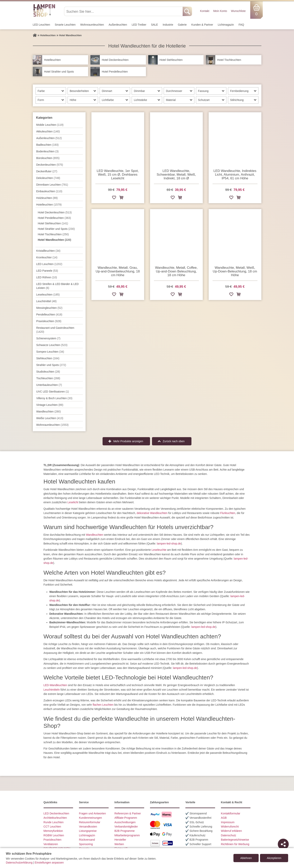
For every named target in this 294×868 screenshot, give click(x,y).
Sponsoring (86, 844)
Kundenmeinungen (90, 818)
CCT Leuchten (52, 827)
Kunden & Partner (202, 25)
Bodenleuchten (47, 151)
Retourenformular (90, 822)
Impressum (228, 822)
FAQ (241, 25)
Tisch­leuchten (48, 378)
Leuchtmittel (46, 301)
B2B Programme (125, 831)
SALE (155, 25)
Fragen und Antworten (92, 813)
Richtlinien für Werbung (235, 844)
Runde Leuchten (54, 822)
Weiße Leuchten (50, 418)
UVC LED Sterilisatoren (53, 392)
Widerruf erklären (231, 831)
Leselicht (73, 502)
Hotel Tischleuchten (53, 234)
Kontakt (205, 11)
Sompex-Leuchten (50, 352)
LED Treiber (139, 25)
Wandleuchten (95, 535)
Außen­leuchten (118, 25)
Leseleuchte (159, 550)
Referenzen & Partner (128, 813)
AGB (224, 818)
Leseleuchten (48, 295)
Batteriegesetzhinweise (235, 840)
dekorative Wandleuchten (152, 513)
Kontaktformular (231, 813)
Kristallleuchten (48, 251)
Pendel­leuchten (49, 314)
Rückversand (87, 840)
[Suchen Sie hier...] (124, 11)
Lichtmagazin (226, 25)
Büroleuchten (48, 158)
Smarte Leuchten (65, 25)
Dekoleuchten (48, 178)
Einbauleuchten (49, 191)
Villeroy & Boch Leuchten (54, 398)
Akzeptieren (274, 858)
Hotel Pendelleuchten (55, 218)
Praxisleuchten (49, 321)
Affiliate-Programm (126, 818)
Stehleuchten (48, 358)
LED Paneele (47, 271)
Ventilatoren (51, 844)
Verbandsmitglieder (126, 827)
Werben (119, 844)
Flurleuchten (228, 513)
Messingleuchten (49, 308)
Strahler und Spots (51, 365)
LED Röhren (47, 277)
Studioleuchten (48, 372)
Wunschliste (238, 11)
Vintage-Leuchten (50, 405)
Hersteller (120, 840)
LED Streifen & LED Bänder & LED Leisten (58, 286)
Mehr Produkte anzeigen (128, 441)
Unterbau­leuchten (49, 385)
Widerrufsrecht (230, 827)
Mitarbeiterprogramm (127, 835)
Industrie (168, 25)
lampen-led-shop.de (169, 544)
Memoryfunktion (53, 831)
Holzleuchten (47, 198)
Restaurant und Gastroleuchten (55, 330)
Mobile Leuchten (50, 125)
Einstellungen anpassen (49, 863)
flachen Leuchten (103, 705)
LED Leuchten (42, 25)
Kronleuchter (47, 257)
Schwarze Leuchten (52, 345)
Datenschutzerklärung (19, 863)
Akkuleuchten (48, 131)
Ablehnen (246, 858)
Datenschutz (229, 835)
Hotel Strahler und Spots (56, 229)
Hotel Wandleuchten (55, 240)
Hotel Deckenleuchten (55, 212)
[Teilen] (283, 844)
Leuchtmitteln (52, 690)
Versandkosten (88, 827)
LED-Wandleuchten (55, 685)
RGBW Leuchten (54, 835)
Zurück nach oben (174, 441)
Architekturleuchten (55, 818)
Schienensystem (48, 338)
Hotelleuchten (49, 205)
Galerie (182, 25)
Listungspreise (88, 831)
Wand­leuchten (49, 412)
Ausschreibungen (125, 822)
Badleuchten (47, 145)
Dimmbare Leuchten (52, 185)
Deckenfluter (47, 171)
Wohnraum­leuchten (92, 25)
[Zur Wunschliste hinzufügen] (114, 198)
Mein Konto (220, 11)
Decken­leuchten (50, 165)
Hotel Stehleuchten (53, 223)
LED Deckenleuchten (56, 813)
